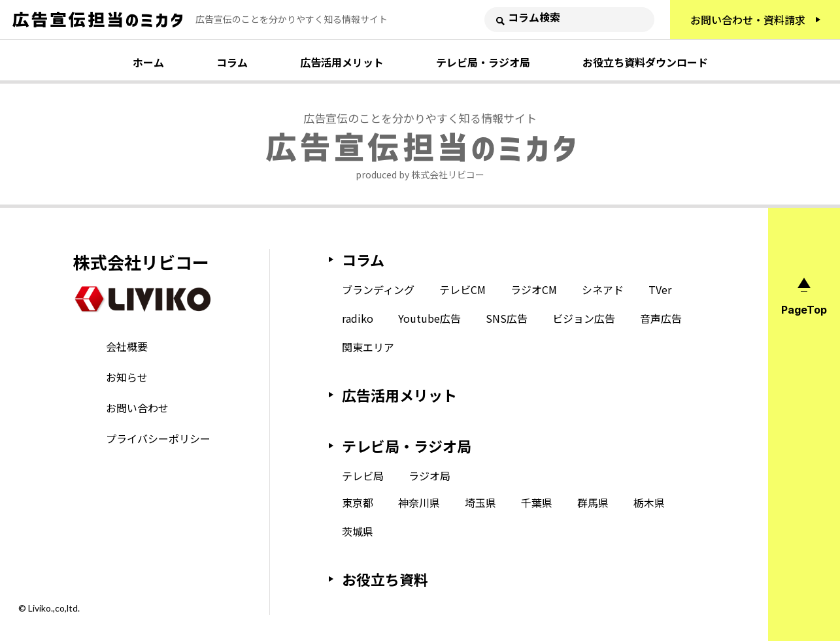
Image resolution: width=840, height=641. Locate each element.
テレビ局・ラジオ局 (483, 62)
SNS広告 (507, 318)
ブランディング (378, 289)
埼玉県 (480, 502)
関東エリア (368, 347)
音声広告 (661, 318)
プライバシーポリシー (158, 438)
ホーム (148, 62)
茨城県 (358, 531)
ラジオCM (534, 289)
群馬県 (593, 502)
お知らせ (127, 377)
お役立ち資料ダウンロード (645, 62)
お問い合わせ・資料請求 (748, 20)
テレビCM (462, 289)
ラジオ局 (429, 476)
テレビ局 (363, 476)
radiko (358, 318)
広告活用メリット (342, 62)
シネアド (603, 289)
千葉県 (537, 502)
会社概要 (127, 346)
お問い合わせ (137, 408)
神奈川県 (419, 502)
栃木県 (649, 502)
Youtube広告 (429, 318)
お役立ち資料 (385, 579)
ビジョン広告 (584, 318)
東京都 (358, 502)
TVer (660, 289)
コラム (232, 62)
